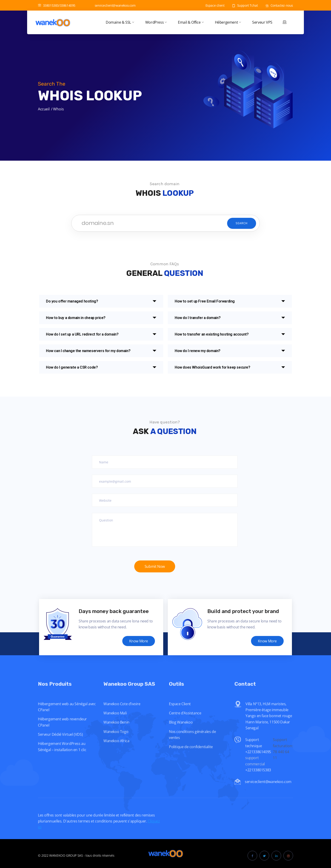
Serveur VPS (262, 22)
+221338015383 (258, 780)
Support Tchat (245, 5)
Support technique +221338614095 (258, 755)
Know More (139, 641)
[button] (101, 301)
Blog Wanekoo (181, 732)
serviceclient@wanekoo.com (113, 5)
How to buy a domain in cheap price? (76, 318)
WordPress (156, 22)
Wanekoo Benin (116, 732)
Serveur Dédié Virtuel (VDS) (60, 744)
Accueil (44, 109)
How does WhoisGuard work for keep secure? (213, 367)
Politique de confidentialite (191, 756)
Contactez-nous (279, 5)
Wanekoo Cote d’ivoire (122, 713)
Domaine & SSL (120, 22)
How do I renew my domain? (198, 351)
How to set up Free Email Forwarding (205, 301)
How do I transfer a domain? (198, 318)
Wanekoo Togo (116, 741)
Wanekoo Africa (116, 750)
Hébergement (228, 22)
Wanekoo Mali (115, 723)
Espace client (212, 5)
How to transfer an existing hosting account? (212, 334)
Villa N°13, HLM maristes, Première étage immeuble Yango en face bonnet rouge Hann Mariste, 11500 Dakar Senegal (269, 725)
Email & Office (191, 22)
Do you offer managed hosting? (72, 301)
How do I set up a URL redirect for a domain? (82, 334)
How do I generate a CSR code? (72, 367)
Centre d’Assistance (185, 723)
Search (242, 223)
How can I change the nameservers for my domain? (88, 351)
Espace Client (180, 713)
